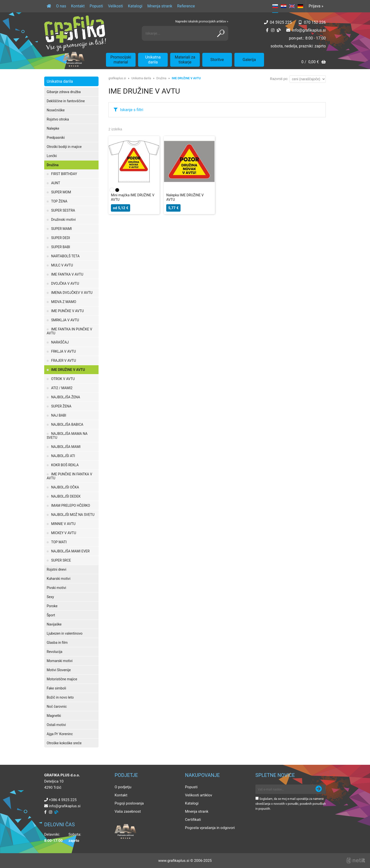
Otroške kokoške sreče (64, 743)
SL (275, 6)
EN (292, 6)
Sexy (50, 597)
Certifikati (193, 820)
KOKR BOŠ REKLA (65, 465)
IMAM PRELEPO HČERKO (71, 505)
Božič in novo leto (60, 697)
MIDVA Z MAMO (64, 302)
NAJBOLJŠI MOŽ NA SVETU (73, 515)
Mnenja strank (160, 6)
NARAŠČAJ (60, 342)
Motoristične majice (62, 679)
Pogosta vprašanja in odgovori (210, 828)
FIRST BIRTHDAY (64, 174)
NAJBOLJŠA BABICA (67, 424)
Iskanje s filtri (132, 110)
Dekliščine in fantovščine (66, 101)
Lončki (52, 156)
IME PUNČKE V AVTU (67, 311)
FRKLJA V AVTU (63, 351)
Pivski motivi (56, 588)
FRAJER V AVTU (64, 361)
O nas (61, 6)
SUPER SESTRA (63, 210)
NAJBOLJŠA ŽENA (66, 397)
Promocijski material (121, 60)
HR (284, 6)
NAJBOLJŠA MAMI (66, 447)
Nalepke (53, 128)
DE (300, 6)
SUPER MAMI (62, 229)
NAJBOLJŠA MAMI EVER (70, 551)
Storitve (217, 60)
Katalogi (135, 6)
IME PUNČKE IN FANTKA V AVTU (69, 476)
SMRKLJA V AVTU (65, 320)
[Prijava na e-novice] (319, 789)
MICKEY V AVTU (64, 533)
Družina (53, 165)
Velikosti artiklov (199, 795)
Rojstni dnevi (57, 569)
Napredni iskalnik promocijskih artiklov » (202, 21)
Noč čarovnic (57, 707)
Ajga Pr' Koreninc (60, 734)
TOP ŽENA (59, 201)
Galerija (249, 60)
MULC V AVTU (62, 265)
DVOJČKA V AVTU (65, 283)
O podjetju (123, 787)
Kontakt (78, 6)
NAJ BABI (59, 415)
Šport (51, 615)
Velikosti (115, 6)
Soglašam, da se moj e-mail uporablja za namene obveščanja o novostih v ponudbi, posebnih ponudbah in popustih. (291, 804)
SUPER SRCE (61, 560)
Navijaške (54, 624)
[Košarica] (314, 62)
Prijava (316, 6)
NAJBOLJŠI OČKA (65, 487)
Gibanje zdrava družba (64, 92)
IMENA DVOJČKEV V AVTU (72, 293)
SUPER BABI (61, 247)
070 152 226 (315, 22)
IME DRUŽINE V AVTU (68, 370)
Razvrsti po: (279, 79)
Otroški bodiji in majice (64, 147)
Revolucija (54, 652)
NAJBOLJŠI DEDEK (66, 496)
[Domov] (49, 6)
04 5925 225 (281, 22)
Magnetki (54, 716)
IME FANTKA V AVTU (67, 274)
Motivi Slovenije (59, 670)
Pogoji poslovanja (129, 803)
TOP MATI (59, 542)
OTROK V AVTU (63, 379)
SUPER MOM (61, 192)
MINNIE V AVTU (63, 524)
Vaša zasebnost (128, 811)
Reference (186, 6)
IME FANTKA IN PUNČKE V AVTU (69, 331)
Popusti (96, 6)
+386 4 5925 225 (63, 800)
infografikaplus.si (309, 30)
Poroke (52, 606)
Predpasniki (56, 138)
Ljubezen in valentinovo (65, 633)
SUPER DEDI (61, 238)
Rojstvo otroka (58, 119)
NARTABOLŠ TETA (65, 256)
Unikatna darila (153, 60)
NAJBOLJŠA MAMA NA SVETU (67, 436)
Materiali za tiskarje (185, 60)
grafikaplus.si (117, 78)
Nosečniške (56, 110)
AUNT (56, 183)
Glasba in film (57, 643)
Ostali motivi (56, 725)
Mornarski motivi (60, 661)
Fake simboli (56, 688)
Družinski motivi (63, 220)
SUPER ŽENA (61, 406)
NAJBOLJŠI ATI (63, 456)
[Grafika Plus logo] (75, 33)
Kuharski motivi (59, 579)
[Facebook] (267, 30)
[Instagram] (273, 30)
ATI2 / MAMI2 (62, 388)
